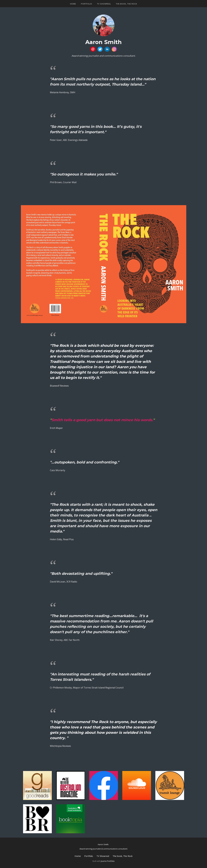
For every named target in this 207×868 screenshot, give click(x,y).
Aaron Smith (103, 42)
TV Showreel (104, 4)
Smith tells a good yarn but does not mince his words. (102, 420)
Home (73, 4)
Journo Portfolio (108, 861)
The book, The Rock (126, 4)
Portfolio (87, 4)
